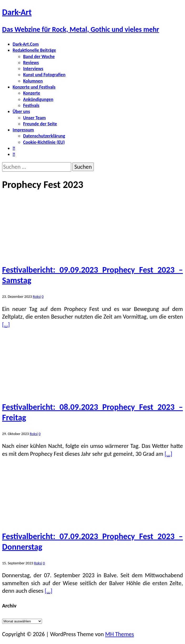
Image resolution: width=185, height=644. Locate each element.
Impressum (23, 130)
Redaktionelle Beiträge (34, 50)
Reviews (31, 63)
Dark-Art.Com (26, 44)
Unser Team (34, 118)
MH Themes (120, 634)
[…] (6, 324)
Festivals (31, 105)
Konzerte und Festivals (34, 87)
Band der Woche (39, 57)
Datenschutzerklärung (44, 136)
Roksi (37, 297)
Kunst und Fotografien (44, 75)
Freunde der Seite (40, 124)
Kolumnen (33, 81)
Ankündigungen (38, 99)
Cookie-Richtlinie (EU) (44, 142)
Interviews (33, 69)
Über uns (21, 111)
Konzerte (32, 93)
